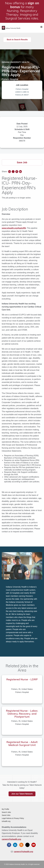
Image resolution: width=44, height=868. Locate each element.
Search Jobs (6, 812)
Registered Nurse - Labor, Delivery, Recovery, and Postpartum (22, 714)
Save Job (22, 162)
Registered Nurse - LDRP (22, 679)
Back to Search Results (17, 40)
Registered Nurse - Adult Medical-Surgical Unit (22, 743)
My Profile (5, 809)
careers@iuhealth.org (11, 839)
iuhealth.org (6, 821)
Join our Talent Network (22, 794)
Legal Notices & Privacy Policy (13, 818)
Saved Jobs (6, 815)
